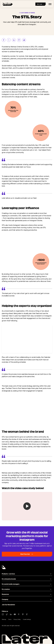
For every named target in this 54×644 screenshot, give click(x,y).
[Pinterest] (23, 614)
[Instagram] (3, 614)
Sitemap (4, 619)
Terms (10, 619)
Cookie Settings (27, 619)
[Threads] (19, 614)
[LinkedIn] (11, 614)
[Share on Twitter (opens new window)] (9, 40)
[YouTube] (15, 614)
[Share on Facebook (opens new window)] (4, 40)
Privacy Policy (17, 619)
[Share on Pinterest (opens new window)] (19, 40)
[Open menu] (50, 4)
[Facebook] (27, 614)
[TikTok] (7, 614)
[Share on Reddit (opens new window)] (24, 40)
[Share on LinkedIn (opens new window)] (14, 40)
